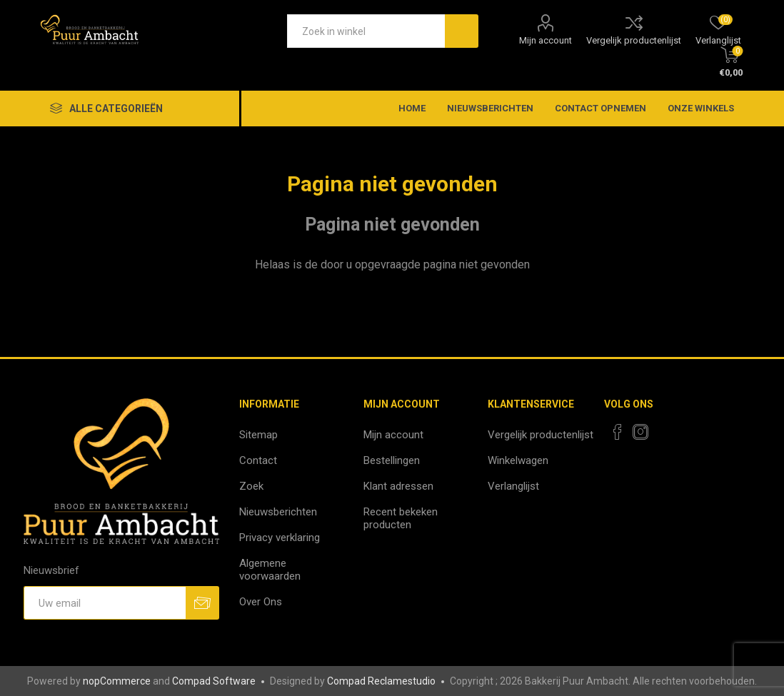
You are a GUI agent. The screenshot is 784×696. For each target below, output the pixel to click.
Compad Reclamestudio (381, 681)
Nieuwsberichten (278, 512)
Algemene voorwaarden (270, 570)
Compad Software (214, 681)
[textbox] (366, 31)
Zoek (251, 486)
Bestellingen (392, 460)
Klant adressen (398, 486)
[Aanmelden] (105, 603)
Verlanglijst (513, 486)
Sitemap (258, 435)
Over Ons (261, 602)
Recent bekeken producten (401, 518)
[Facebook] (618, 432)
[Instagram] (640, 432)
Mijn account (546, 40)
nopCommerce (117, 681)
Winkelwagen (518, 460)
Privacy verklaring (280, 538)
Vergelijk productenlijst (634, 40)
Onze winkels (701, 108)
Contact (258, 460)
